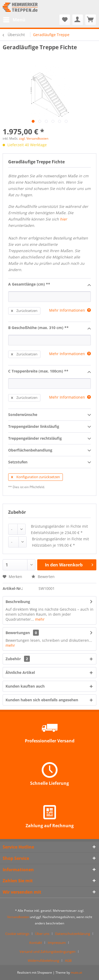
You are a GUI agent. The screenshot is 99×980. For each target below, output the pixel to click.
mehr (39, 619)
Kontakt (36, 943)
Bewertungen (18, 633)
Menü (14, 19)
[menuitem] (14, 20)
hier (63, 219)
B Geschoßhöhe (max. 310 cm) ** (49, 328)
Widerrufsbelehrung (43, 961)
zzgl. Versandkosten (34, 138)
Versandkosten (18, 917)
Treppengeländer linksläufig (49, 427)
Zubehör (18, 659)
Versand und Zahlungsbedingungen (48, 952)
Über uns (42, 934)
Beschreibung (18, 602)
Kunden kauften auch (25, 686)
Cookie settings (17, 934)
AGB (68, 961)
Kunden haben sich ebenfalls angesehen (42, 700)
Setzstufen (49, 462)
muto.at (76, 972)
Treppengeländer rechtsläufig (49, 439)
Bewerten (43, 577)
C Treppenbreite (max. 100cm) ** (49, 371)
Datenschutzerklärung (73, 934)
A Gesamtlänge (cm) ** (49, 285)
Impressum (57, 943)
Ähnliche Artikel (20, 672)
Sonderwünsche (49, 415)
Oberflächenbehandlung (49, 450)
